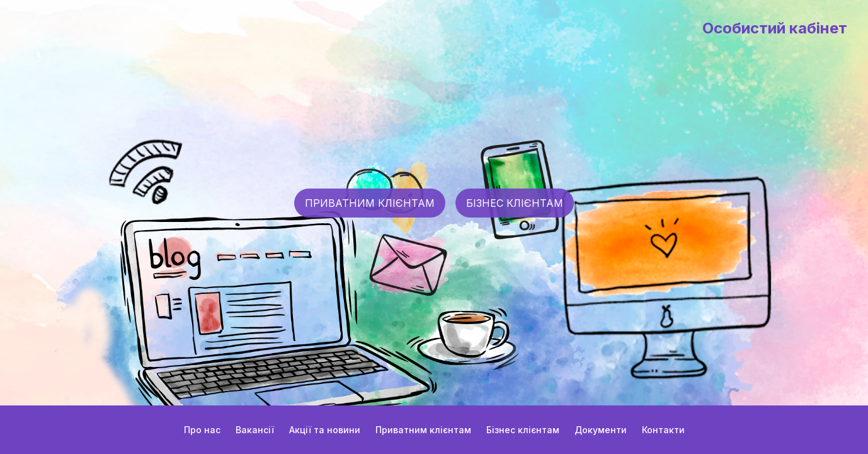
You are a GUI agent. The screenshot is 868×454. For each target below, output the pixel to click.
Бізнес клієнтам (523, 430)
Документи (601, 430)
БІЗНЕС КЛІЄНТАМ (515, 203)
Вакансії (255, 430)
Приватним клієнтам (423, 430)
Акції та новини (325, 430)
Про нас (202, 430)
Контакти (663, 430)
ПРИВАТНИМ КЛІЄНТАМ (370, 203)
